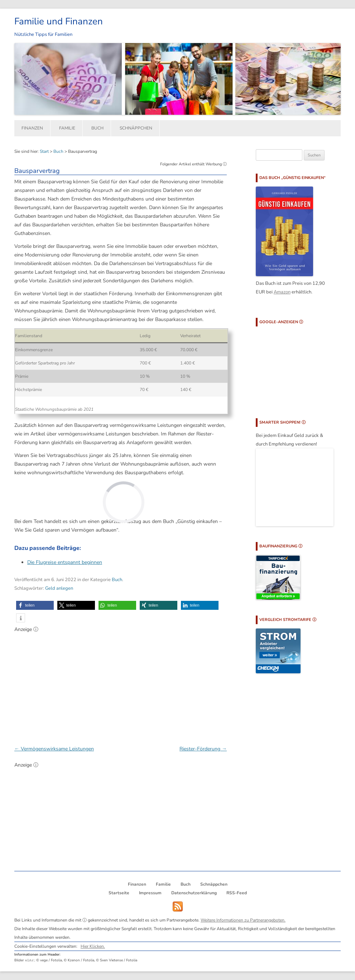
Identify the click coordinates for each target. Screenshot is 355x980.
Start (44, 151)
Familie (67, 128)
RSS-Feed (237, 893)
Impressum (150, 893)
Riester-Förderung (203, 749)
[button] (35, 605)
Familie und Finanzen (59, 21)
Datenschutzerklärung (194, 893)
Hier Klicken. (93, 946)
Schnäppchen (136, 128)
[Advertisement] (121, 685)
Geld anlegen (59, 588)
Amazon (282, 292)
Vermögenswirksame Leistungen (54, 749)
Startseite (119, 893)
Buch (97, 128)
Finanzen (32, 128)
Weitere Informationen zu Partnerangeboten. (243, 920)
